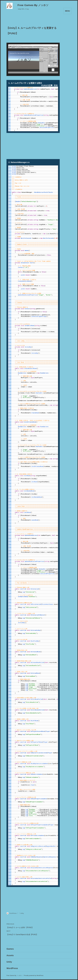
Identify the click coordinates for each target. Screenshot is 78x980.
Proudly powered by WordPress (34, 975)
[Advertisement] (33, 145)
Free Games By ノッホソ (33, 5)
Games (10, 949)
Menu (67, 11)
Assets (10, 955)
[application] (33, 59)
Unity (22, 913)
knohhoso (13, 913)
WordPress (12, 968)
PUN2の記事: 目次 (50, 85)
